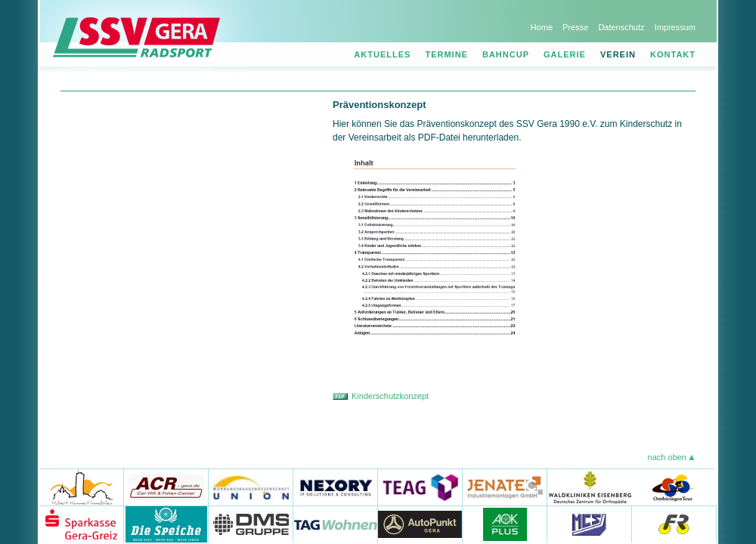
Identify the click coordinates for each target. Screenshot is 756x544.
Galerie (565, 54)
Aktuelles (382, 54)
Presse (575, 27)
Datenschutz (621, 27)
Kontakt (673, 54)
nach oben (667, 457)
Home (542, 27)
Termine (446, 54)
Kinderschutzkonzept (390, 396)
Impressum (675, 27)
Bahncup (506, 54)
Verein (618, 54)
